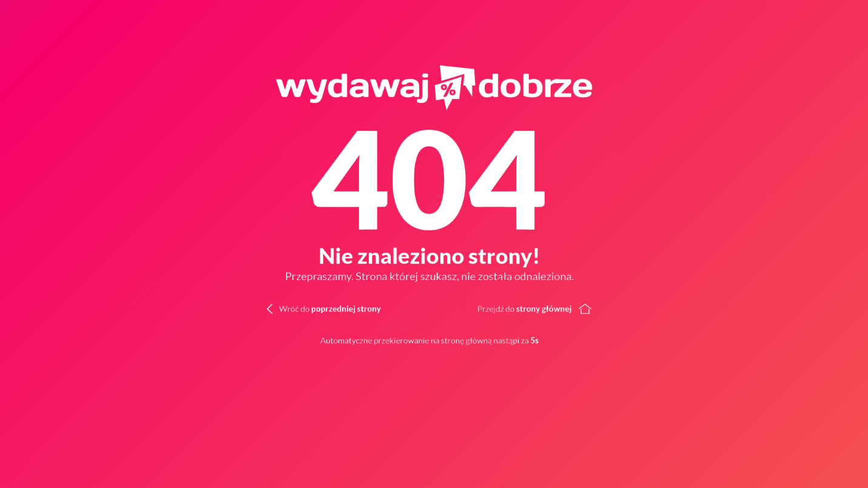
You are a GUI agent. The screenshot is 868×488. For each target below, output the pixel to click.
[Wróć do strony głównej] (651, 307)
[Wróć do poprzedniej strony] (304, 307)
